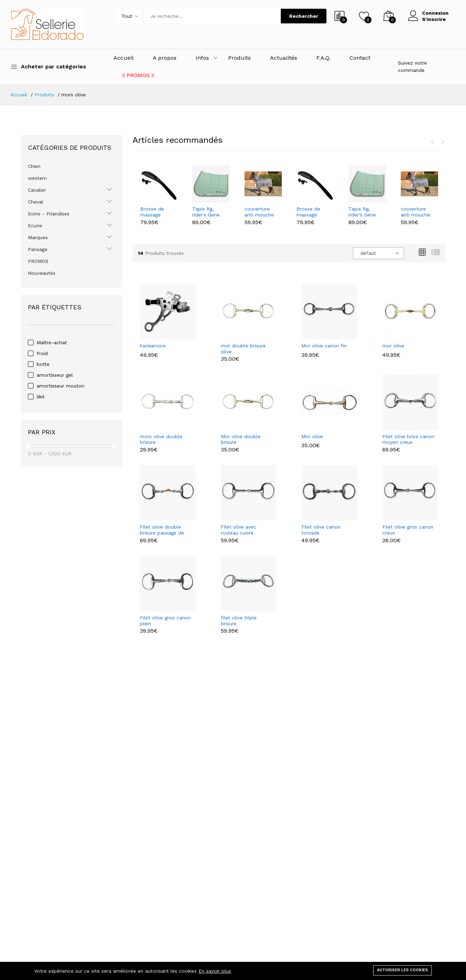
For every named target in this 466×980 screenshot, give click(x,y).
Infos (202, 58)
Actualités (284, 58)
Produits (239, 58)
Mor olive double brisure (241, 439)
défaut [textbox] (368, 253)
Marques (38, 237)
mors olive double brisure (161, 439)
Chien (34, 166)
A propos (165, 58)
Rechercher (304, 16)
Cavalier (37, 190)
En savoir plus (215, 971)
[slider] (28, 446)
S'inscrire (434, 19)
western (37, 178)
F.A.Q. (323, 58)
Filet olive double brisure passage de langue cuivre (162, 530)
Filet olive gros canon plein (165, 621)
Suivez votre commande (412, 67)
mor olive (393, 346)
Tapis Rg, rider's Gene (206, 212)
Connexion (435, 13)
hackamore (153, 346)
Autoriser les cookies (403, 970)
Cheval (36, 202)
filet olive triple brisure (239, 621)
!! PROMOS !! (138, 75)
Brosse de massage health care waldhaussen (155, 212)
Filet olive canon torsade (321, 530)
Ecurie (35, 226)
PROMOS (38, 261)
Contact (360, 58)
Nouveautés (42, 273)
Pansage (38, 249)
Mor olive (312, 436)
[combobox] (378, 253)
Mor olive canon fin (324, 346)
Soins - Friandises (49, 214)
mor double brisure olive (243, 349)
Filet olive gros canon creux (408, 530)
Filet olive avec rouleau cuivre (239, 530)
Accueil (123, 58)
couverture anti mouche (259, 212)
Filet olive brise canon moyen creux (408, 439)
